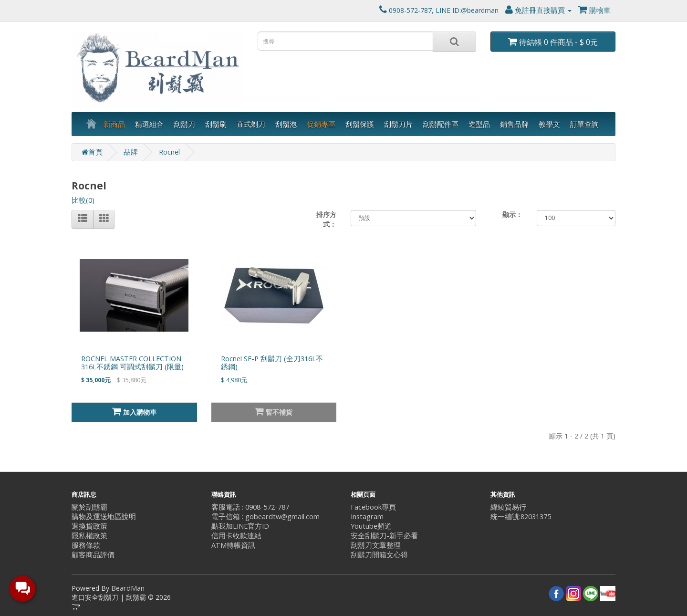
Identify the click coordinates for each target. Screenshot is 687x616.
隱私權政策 (89, 536)
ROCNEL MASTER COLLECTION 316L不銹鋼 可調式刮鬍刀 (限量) (132, 363)
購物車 (594, 10)
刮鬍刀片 (398, 124)
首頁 (92, 152)
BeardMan (128, 588)
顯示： (512, 214)
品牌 (131, 152)
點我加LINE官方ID (240, 526)
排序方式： (326, 219)
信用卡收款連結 (236, 536)
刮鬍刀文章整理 (376, 545)
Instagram (367, 517)
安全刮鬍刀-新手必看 (384, 536)
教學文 (549, 124)
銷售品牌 (514, 124)
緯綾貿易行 (508, 507)
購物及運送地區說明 (104, 517)
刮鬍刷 (216, 124)
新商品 (114, 124)
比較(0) (83, 200)
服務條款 (86, 545)
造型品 (479, 124)
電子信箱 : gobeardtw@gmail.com (265, 517)
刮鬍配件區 (441, 124)
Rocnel (169, 152)
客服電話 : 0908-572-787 (250, 507)
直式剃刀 (251, 124)
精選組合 (149, 124)
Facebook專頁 (373, 507)
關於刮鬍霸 (89, 507)
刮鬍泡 (286, 124)
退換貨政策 (89, 526)
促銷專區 (321, 124)
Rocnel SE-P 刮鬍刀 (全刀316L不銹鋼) (272, 363)
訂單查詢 (584, 124)
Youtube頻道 (371, 526)
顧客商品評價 (93, 555)
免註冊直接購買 (538, 10)
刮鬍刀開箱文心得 (379, 555)
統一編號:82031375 (521, 517)
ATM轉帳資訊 (233, 545)
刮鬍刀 (184, 124)
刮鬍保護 (360, 124)
